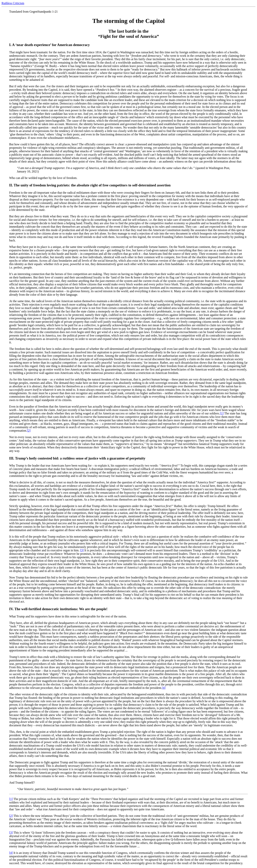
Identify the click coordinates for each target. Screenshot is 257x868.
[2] (29, 431)
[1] (222, 413)
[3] (82, 550)
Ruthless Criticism (13, 3)
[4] (164, 688)
